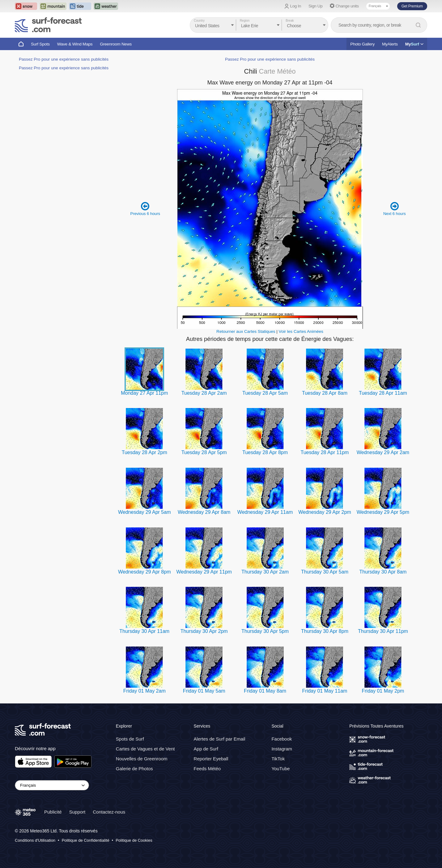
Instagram (282, 749)
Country (199, 21)
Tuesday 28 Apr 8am (325, 393)
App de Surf (206, 749)
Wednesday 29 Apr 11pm (204, 572)
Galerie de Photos (134, 769)
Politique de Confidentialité (86, 840)
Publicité (53, 812)
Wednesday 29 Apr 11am (265, 512)
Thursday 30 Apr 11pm (383, 631)
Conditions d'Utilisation (35, 840)
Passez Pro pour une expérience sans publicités (64, 59)
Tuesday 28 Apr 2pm (144, 452)
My (414, 44)
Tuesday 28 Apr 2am (204, 393)
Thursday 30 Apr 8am (383, 572)
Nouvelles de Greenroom (142, 759)
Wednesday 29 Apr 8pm (144, 572)
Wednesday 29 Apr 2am (383, 452)
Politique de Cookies (134, 840)
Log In (296, 6)
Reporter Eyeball (211, 759)
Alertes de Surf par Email (220, 739)
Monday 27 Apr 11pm (144, 393)
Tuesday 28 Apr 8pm (265, 452)
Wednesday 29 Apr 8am (204, 512)
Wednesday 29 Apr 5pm (383, 512)
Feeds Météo (207, 769)
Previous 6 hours (145, 209)
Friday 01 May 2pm (383, 691)
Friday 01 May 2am (144, 691)
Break (290, 21)
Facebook (282, 739)
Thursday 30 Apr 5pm (265, 631)
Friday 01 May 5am (204, 691)
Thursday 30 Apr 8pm (325, 631)
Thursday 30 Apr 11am (144, 631)
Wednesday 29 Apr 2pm (325, 512)
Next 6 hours (395, 209)
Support (77, 812)
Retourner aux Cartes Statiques (246, 331)
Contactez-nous (109, 812)
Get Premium (412, 6)
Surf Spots (40, 44)
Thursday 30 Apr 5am (325, 572)
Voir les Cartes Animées (301, 331)
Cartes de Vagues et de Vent (145, 749)
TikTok (278, 759)
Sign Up (316, 6)
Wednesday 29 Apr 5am (144, 512)
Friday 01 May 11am (325, 691)
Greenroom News (116, 44)
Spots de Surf (130, 739)
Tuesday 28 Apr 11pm (325, 452)
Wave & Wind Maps (75, 44)
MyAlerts (390, 44)
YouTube (280, 769)
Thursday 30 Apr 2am (265, 572)
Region (245, 21)
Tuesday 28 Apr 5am (265, 393)
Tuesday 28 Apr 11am (383, 393)
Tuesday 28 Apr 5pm (204, 452)
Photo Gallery (362, 44)
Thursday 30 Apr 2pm (204, 631)
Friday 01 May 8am (265, 691)
